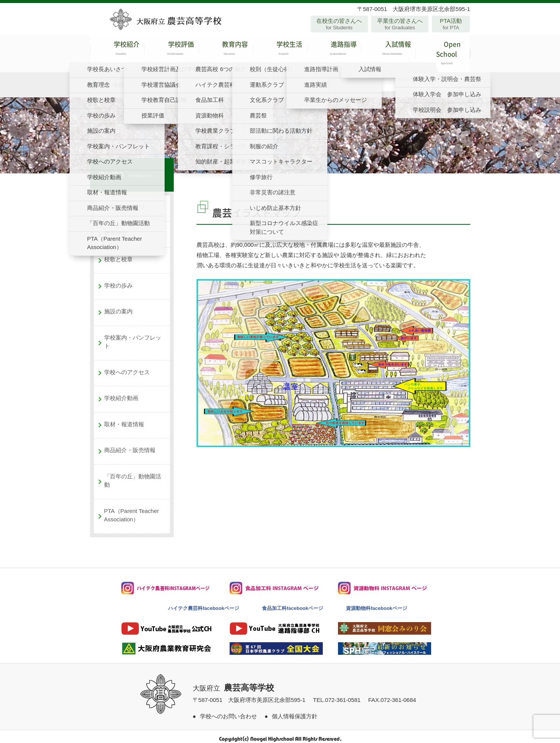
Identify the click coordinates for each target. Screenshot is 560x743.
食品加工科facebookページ (293, 603)
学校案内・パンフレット (133, 337)
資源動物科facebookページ (377, 603)
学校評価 (171, 51)
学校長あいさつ (124, 202)
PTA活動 (451, 24)
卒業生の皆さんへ (400, 24)
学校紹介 (117, 51)
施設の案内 (118, 306)
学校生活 (280, 51)
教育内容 (226, 51)
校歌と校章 (118, 254)
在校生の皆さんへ (339, 24)
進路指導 (334, 51)
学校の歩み (118, 280)
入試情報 (388, 51)
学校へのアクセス (127, 367)
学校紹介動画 (121, 393)
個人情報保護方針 (295, 711)
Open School (443, 51)
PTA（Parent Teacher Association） (132, 510)
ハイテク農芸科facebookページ (204, 603)
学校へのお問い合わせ (228, 711)
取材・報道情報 (124, 419)
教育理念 (116, 228)
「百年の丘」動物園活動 (133, 475)
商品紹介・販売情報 (130, 445)
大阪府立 (233, 683)
